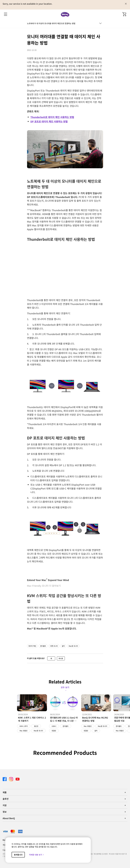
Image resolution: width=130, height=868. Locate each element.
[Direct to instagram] (11, 779)
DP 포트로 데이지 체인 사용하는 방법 (49, 121)
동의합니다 (18, 855)
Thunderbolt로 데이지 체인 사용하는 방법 (52, 117)
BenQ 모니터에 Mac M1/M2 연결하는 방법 (95, 719)
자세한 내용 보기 (37, 855)
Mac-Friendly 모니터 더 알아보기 (44, 586)
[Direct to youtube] (18, 779)
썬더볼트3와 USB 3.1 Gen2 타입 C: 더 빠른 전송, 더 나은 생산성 (64, 719)
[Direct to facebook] (5, 779)
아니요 (61, 658)
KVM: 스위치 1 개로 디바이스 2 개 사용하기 (32, 719)
